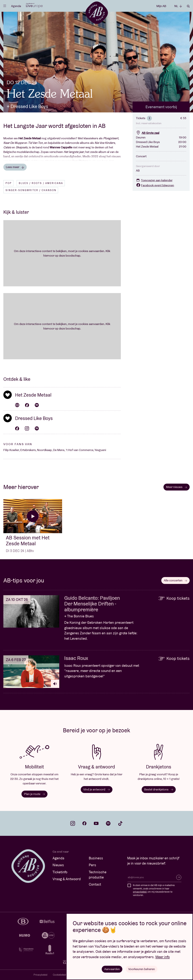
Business (96, 858)
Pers (92, 865)
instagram (73, 823)
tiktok (120, 823)
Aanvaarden (112, 969)
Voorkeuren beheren (142, 969)
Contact (95, 884)
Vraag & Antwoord (67, 879)
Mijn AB (161, 6)
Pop (9, 183)
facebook (84, 823)
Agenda (16, 6)
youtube (96, 823)
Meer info (163, 957)
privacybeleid (140, 892)
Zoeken (188, 6)
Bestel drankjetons (159, 789)
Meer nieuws (177, 487)
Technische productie (98, 875)
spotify (108, 823)
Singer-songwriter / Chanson (31, 190)
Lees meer (15, 167)
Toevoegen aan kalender (154, 180)
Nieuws (58, 865)
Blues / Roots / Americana (41, 183)
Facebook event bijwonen (155, 185)
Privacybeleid (40, 975)
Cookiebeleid (59, 975)
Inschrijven (179, 877)
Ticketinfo (60, 872)
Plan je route (34, 794)
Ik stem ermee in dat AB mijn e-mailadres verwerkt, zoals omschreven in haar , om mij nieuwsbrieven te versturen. (154, 890)
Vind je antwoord (97, 789)
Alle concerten (175, 580)
